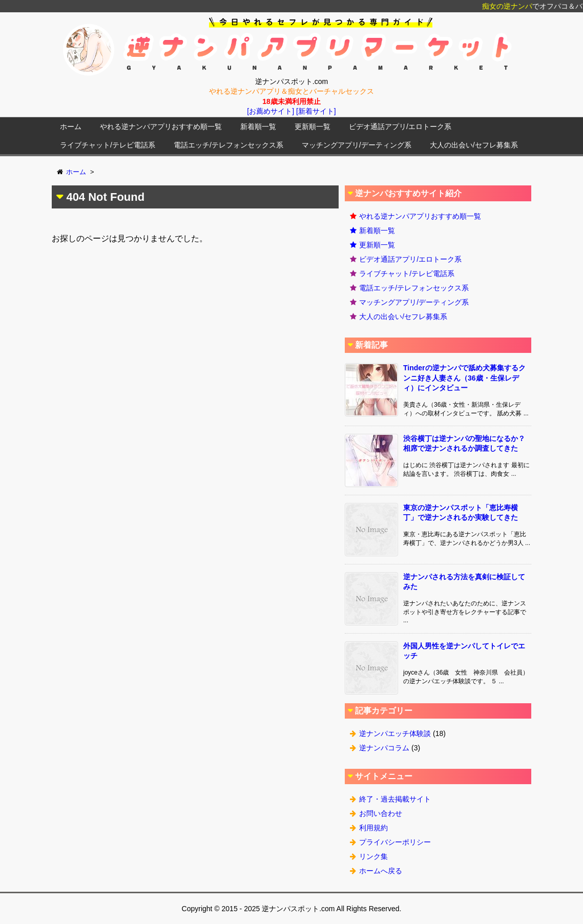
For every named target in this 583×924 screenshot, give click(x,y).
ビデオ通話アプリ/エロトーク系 (400, 127)
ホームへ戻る (381, 871)
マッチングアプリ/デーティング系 (357, 145)
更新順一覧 (313, 127)
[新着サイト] (316, 111)
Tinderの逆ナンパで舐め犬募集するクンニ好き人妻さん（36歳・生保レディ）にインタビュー (464, 378)
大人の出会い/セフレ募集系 (474, 145)
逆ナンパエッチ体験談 (395, 733)
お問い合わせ (381, 813)
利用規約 (373, 828)
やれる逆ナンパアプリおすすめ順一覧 (161, 127)
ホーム (71, 127)
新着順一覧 (258, 127)
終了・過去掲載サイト (395, 799)
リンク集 (373, 856)
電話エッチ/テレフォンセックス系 (228, 145)
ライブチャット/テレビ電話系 (108, 145)
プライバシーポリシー (395, 842)
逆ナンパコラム (384, 748)
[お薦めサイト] (270, 111)
